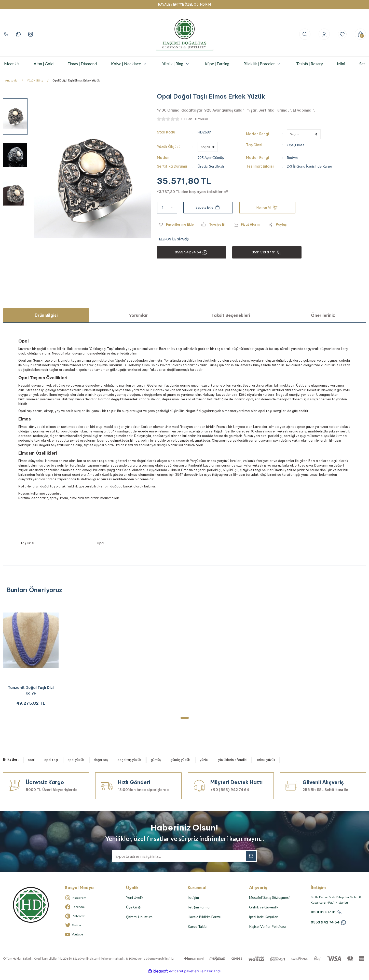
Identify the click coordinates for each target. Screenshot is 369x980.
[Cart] (360, 34)
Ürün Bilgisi (46, 315)
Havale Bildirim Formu (204, 922)
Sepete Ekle (208, 208)
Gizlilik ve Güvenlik (264, 912)
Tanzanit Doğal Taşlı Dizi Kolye (31, 693)
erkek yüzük (266, 765)
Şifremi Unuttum (139, 922)
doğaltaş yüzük (129, 765)
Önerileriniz (323, 315)
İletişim (193, 902)
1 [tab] (185, 723)
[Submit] (251, 861)
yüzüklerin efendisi (233, 765)
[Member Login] (322, 34)
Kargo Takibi (197, 931)
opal (31, 765)
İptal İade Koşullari (264, 922)
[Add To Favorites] (177, 225)
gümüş (156, 765)
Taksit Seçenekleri (231, 315)
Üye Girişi (134, 912)
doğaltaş (101, 765)
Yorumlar (138, 315)
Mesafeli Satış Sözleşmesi (269, 902)
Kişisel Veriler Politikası (267, 931)
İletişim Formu (199, 912)
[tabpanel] (31, 657)
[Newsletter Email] (185, 861)
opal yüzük (76, 765)
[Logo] (185, 34)
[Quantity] (167, 208)
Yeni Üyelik (135, 902)
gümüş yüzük (180, 765)
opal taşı (51, 765)
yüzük (204, 765)
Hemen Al (267, 208)
